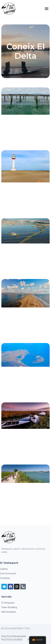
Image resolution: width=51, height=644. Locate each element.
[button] (47, 9)
